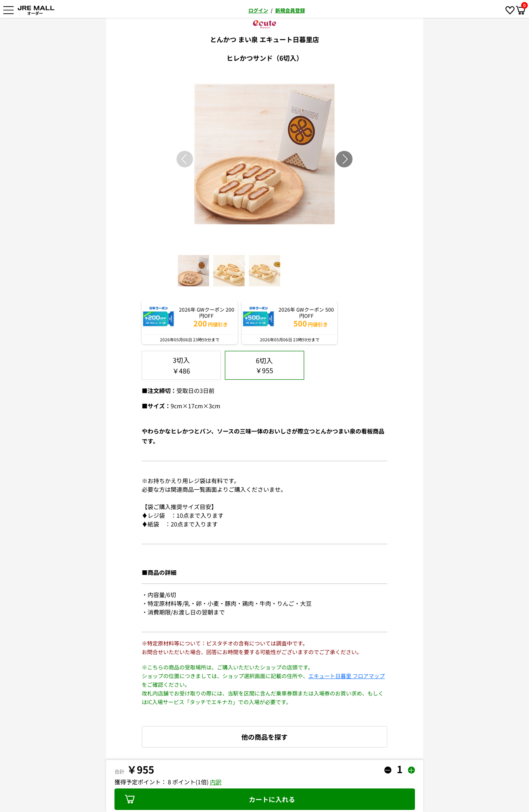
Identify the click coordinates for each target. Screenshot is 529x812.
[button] (345, 159)
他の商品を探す (264, 737)
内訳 (216, 782)
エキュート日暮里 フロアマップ (347, 676)
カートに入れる (210, 799)
